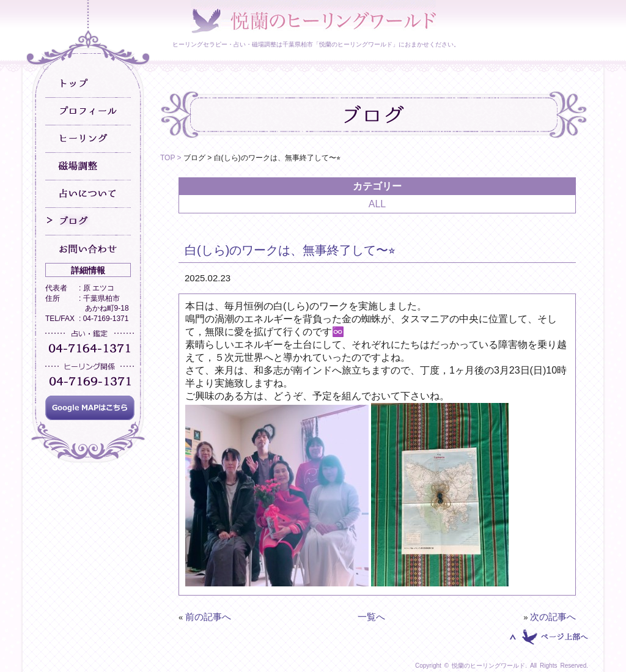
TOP (168, 158)
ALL (377, 204)
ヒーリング (88, 139)
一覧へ (371, 617)
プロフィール (88, 112)
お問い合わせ (88, 249)
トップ (88, 84)
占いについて (88, 194)
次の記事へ (553, 617)
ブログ (88, 222)
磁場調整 (88, 167)
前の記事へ (208, 617)
